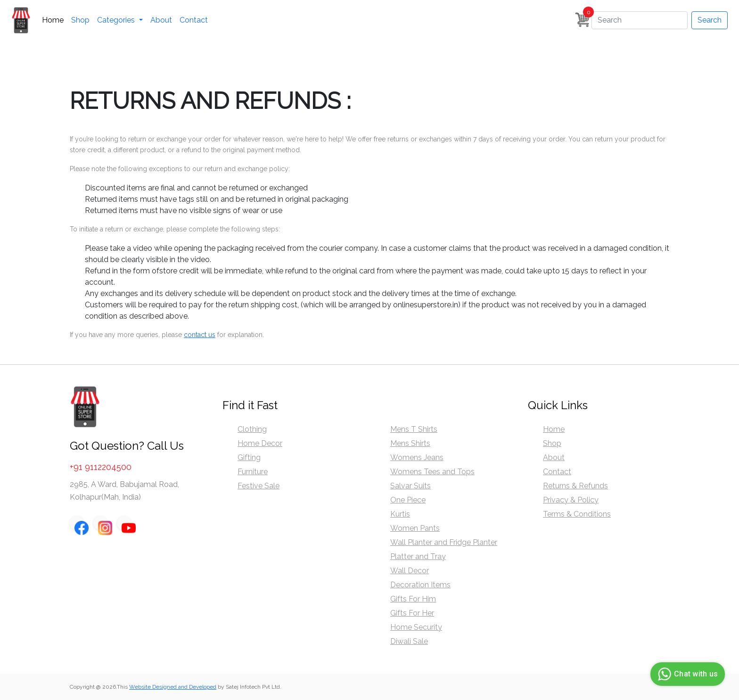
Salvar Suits (411, 486)
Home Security (416, 627)
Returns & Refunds (575, 486)
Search (710, 20)
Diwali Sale (409, 641)
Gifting (249, 457)
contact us (200, 335)
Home (53, 20)
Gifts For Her (412, 613)
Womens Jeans (417, 457)
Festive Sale (259, 486)
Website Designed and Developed (173, 687)
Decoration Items (420, 585)
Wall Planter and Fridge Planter (444, 542)
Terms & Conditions (577, 514)
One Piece (408, 500)
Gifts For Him (413, 599)
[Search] (640, 20)
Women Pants (415, 528)
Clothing (252, 429)
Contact (194, 20)
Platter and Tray (418, 556)
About (161, 20)
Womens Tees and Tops (432, 472)
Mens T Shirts (414, 429)
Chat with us (686, 674)
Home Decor (260, 443)
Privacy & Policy (571, 500)
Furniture (253, 472)
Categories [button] (117, 20)
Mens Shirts (410, 443)
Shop (80, 20)
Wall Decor (410, 571)
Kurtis (400, 514)
